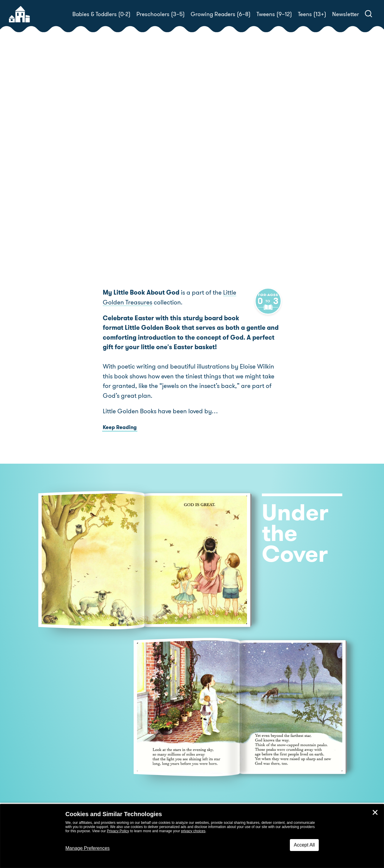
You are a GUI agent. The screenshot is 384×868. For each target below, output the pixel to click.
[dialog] (192, 836)
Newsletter (346, 14)
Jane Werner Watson (246, 160)
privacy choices (193, 831)
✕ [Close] (375, 813)
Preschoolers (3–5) (161, 14)
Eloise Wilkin (214, 167)
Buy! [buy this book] (211, 188)
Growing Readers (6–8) (221, 14)
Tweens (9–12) (274, 14)
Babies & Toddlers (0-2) (101, 14)
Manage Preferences (88, 848)
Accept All (304, 845)
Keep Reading (120, 428)
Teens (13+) (312, 14)
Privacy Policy (118, 831)
